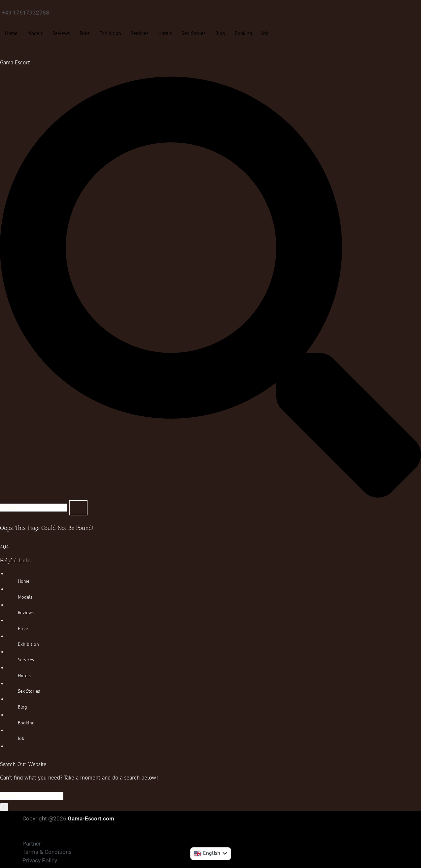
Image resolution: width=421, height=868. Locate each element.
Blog (220, 33)
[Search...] (32, 796)
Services (140, 33)
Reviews (61, 33)
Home (11, 33)
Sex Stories (194, 33)
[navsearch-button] (210, 496)
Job (265, 33)
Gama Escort (15, 62)
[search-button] (78, 508)
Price (85, 33)
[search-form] (34, 508)
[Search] (4, 807)
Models (35, 33)
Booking (244, 33)
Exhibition (110, 33)
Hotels (165, 33)
